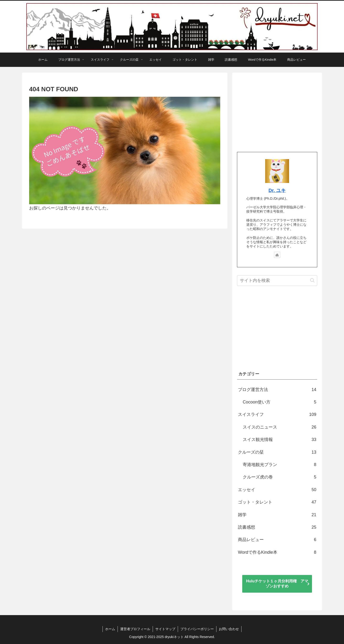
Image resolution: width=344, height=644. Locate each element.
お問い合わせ (229, 629)
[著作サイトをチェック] (277, 255)
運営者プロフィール (135, 629)
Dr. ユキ (277, 190)
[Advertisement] (277, 111)
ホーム (110, 629)
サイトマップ (165, 629)
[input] (277, 281)
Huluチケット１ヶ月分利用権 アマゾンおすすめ (277, 584)
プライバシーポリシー (197, 629)
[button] (312, 280)
